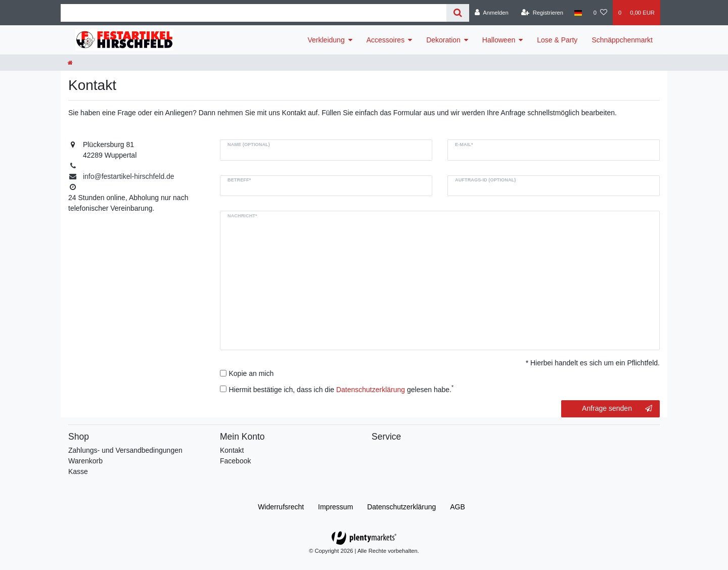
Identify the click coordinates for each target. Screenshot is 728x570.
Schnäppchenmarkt (622, 40)
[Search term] (254, 13)
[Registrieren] (542, 13)
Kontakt (232, 450)
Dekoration (443, 40)
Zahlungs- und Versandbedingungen (125, 450)
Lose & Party (557, 40)
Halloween (499, 40)
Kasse (78, 471)
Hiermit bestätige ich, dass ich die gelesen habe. (342, 389)
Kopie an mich (252, 373)
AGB (458, 507)
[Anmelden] (492, 13)
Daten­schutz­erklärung (401, 507)
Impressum (335, 507)
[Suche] (458, 13)
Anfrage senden (617, 409)
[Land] (578, 13)
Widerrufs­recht (281, 507)
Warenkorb (85, 461)
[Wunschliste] (600, 13)
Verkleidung (326, 40)
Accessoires (385, 40)
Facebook (235, 461)
